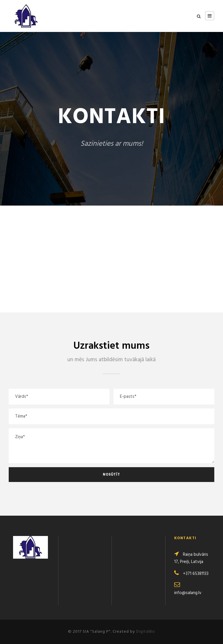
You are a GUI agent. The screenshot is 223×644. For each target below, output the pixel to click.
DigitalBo (146, 632)
